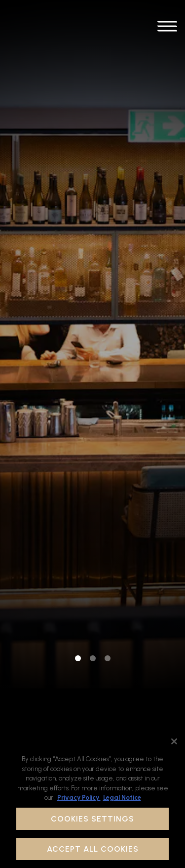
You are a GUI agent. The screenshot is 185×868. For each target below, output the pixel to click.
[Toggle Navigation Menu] (167, 28)
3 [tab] (108, 580)
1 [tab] (78, 580)
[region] (92, 799)
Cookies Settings (92, 819)
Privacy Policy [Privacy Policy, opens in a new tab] (79, 798)
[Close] (174, 741)
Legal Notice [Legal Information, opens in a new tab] (122, 798)
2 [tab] (93, 580)
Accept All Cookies (93, 849)
